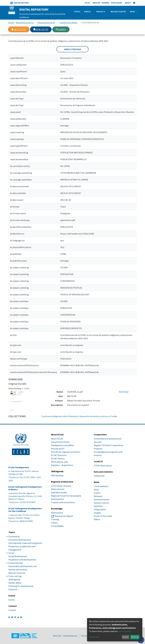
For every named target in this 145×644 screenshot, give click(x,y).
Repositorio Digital (64, 516)
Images (97, 513)
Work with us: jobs (60, 462)
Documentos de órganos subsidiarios (48, 22)
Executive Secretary (60, 442)
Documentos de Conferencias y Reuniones (26, 22)
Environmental (16, 563)
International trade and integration (25, 543)
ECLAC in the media (103, 516)
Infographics (100, 509)
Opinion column (101, 503)
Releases (98, 496)
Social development (18, 556)
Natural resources (17, 573)
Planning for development (21, 586)
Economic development (20, 540)
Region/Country (118, 12)
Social (11, 553)
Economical (14, 536)
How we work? (58, 449)
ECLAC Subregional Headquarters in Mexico (25, 488)
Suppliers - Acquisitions (62, 465)
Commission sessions (61, 486)
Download (124, 392)
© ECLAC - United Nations (65, 636)
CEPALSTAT (99, 476)
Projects (101, 12)
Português (116, 3)
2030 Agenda (14, 579)
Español (106, 3)
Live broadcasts (101, 486)
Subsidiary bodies (59, 492)
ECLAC (87, 3)
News (96, 490)
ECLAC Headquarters (19, 467)
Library (54, 523)
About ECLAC (57, 439)
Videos (97, 519)
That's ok (135, 637)
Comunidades (57, 526)
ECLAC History (58, 458)
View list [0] (41, 29)
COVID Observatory (103, 466)
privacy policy (124, 631)
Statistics (13, 589)
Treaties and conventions (63, 502)
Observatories (58, 489)
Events (87, 12)
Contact (12, 610)
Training (55, 519)
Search (61, 29)
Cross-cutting (15, 576)
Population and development (22, 560)
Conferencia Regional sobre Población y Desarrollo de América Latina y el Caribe (70, 22)
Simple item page (72, 49)
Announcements (102, 499)
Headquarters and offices (63, 445)
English (97, 3)
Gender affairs (15, 583)
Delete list (19, 29)
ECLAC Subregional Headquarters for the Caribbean (25, 510)
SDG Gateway (57, 475)
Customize (94, 637)
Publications (57, 513)
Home (11, 22)
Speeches (98, 506)
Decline (126, 637)
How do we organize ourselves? (66, 452)
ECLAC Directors (59, 455)
